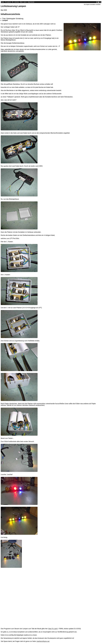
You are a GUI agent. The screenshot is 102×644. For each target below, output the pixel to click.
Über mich (23, 2)
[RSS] (100, 2)
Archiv (17, 2)
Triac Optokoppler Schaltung (13, 19)
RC (13, 2)
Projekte (8, 2)
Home (3, 2)
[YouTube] (99, 2)
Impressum (31, 2)
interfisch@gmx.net (43, 642)
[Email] (97, 2)
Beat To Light (53, 629)
